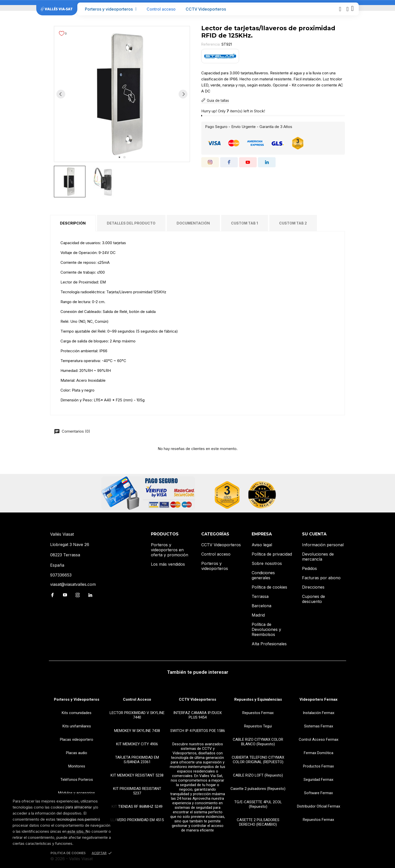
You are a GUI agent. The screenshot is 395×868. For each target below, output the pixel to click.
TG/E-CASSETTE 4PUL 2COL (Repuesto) (258, 804)
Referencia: (211, 44)
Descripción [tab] (73, 223)
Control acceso (161, 9)
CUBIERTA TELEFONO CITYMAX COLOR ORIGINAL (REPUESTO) (258, 760)
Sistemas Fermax (319, 726)
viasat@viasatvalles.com (73, 584)
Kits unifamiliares (77, 726)
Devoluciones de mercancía (318, 557)
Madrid (258, 615)
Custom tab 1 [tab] (244, 223)
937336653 (61, 575)
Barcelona (261, 606)
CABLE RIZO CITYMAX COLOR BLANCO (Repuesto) (258, 742)
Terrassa (260, 596)
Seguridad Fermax (318, 780)
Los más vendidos (168, 564)
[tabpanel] (122, 94)
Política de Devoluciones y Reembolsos (266, 629)
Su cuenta (314, 534)
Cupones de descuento (314, 599)
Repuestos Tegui (258, 726)
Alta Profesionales (269, 644)
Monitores (77, 766)
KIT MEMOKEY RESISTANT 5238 (137, 775)
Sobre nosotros (267, 563)
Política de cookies (269, 587)
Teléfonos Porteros (77, 780)
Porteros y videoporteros (111, 9)
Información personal (323, 545)
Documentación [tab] (193, 223)
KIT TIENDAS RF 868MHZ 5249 (137, 807)
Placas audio (77, 753)
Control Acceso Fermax (319, 740)
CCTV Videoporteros (206, 9)
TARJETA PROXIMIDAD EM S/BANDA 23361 (137, 760)
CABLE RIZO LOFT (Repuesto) (258, 775)
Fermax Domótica (319, 753)
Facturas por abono (321, 578)
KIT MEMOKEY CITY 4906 (137, 744)
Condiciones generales (263, 575)
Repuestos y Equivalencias (258, 699)
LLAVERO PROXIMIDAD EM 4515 (137, 820)
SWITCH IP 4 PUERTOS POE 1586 (198, 731)
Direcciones (313, 587)
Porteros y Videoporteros (77, 699)
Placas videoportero (77, 740)
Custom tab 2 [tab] (293, 223)
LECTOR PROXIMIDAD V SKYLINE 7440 (137, 715)
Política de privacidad (272, 554)
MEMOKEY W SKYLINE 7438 (137, 731)
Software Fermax (318, 793)
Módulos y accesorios (77, 793)
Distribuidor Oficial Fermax (319, 806)
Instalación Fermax (319, 713)
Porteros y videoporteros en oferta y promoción (170, 550)
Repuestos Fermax (258, 713)
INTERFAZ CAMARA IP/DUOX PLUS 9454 (197, 715)
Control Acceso (137, 699)
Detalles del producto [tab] (131, 223)
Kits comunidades (77, 713)
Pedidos (309, 568)
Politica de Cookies (68, 853)
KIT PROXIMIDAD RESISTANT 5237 (137, 791)
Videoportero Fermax (319, 699)
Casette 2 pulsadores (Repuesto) (258, 789)
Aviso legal (262, 545)
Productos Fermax (318, 766)
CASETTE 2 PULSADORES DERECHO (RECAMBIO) (258, 822)
